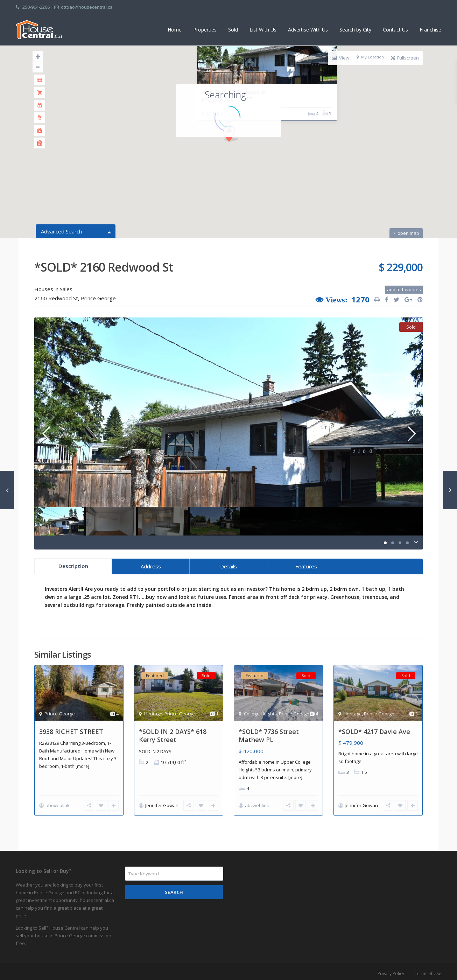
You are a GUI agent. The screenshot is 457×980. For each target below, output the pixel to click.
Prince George (98, 298)
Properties (205, 30)
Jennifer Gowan (162, 805)
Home (175, 30)
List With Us (263, 30)
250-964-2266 (36, 7)
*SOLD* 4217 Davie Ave (374, 731)
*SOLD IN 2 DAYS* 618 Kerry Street (173, 736)
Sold (233, 30)
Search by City (355, 30)
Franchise (430, 30)
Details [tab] (229, 566)
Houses (44, 289)
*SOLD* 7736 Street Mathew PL (269, 736)
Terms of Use (428, 970)
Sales (66, 289)
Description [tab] (73, 566)
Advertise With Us (308, 30)
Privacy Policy (391, 970)
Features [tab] (306, 566)
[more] (82, 766)
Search (174, 888)
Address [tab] (151, 566)
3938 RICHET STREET (71, 731)
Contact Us (395, 30)
